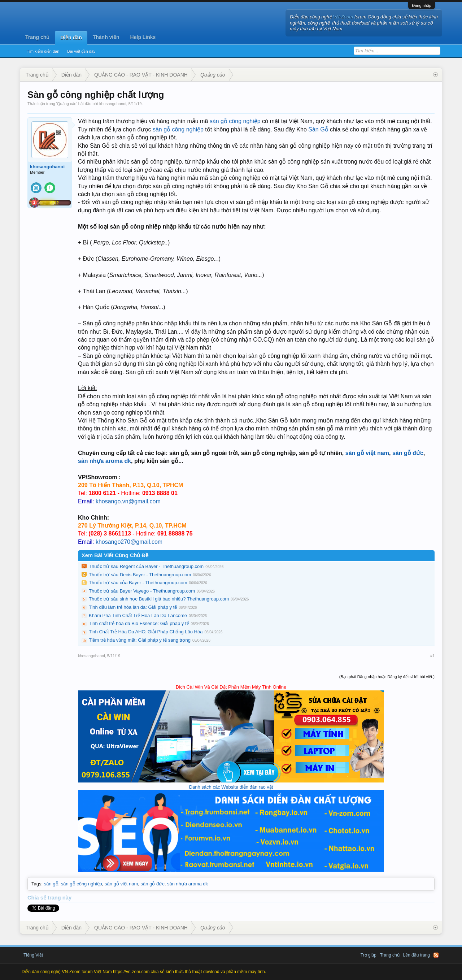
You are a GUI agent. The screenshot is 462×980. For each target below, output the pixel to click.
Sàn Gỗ (318, 129)
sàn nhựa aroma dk (104, 461)
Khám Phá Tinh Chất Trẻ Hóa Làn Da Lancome (138, 615)
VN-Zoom (343, 17)
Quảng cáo (67, 104)
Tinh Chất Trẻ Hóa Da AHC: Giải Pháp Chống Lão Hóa (146, 632)
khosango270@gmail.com (129, 542)
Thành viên (106, 37)
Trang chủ (37, 37)
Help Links (143, 37)
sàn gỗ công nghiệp (235, 121)
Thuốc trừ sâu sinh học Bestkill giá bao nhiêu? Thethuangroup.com (159, 599)
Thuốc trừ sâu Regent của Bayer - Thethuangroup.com (146, 566)
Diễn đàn (71, 38)
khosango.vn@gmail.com (128, 501)
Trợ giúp (369, 955)
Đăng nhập (422, 5)
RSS (436, 955)
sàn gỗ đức (408, 453)
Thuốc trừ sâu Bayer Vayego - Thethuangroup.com (142, 591)
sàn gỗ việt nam (367, 453)
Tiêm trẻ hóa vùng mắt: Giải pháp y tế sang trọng (140, 640)
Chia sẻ (38, 898)
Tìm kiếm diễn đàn (43, 51)
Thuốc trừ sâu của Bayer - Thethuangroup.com (138, 583)
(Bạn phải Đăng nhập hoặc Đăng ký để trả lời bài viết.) (387, 677)
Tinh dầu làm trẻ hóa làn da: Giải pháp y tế (133, 607)
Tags (36, 884)
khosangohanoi (113, 104)
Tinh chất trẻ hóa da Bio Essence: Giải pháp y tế (139, 623)
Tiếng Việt (33, 955)
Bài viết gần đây (81, 51)
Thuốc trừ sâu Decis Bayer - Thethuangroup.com (140, 575)
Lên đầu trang (417, 955)
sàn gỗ (51, 884)
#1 (432, 656)
